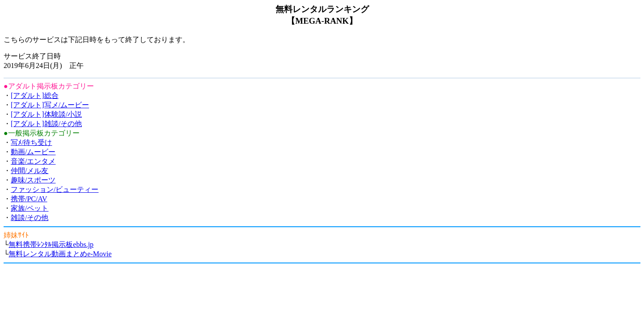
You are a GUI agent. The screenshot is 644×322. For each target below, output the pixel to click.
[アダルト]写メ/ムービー (50, 105)
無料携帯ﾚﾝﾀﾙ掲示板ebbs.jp (51, 244)
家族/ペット (30, 208)
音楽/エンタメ (33, 161)
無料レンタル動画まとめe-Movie (60, 254)
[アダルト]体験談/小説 (46, 114)
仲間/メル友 (30, 171)
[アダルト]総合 (35, 95)
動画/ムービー (33, 152)
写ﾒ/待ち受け (31, 142)
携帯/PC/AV (29, 199)
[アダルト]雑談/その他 (46, 124)
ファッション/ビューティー (55, 189)
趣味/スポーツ (33, 180)
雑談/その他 (30, 218)
